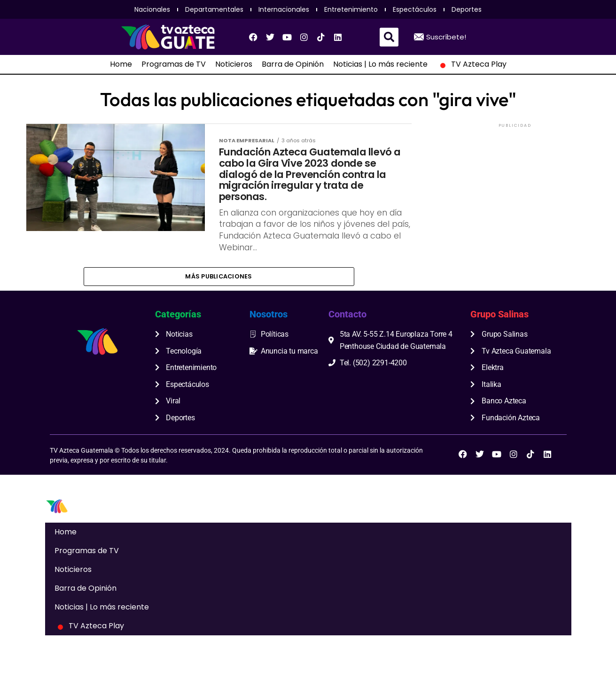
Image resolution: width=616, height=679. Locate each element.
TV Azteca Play (472, 64)
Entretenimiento (351, 9)
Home (121, 64)
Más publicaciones (218, 306)
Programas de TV (174, 64)
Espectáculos (415, 9)
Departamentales (214, 9)
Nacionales (152, 9)
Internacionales (284, 9)
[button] (389, 37)
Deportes (467, 9)
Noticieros (234, 64)
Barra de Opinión (293, 64)
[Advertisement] (515, 188)
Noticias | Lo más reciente (380, 64)
